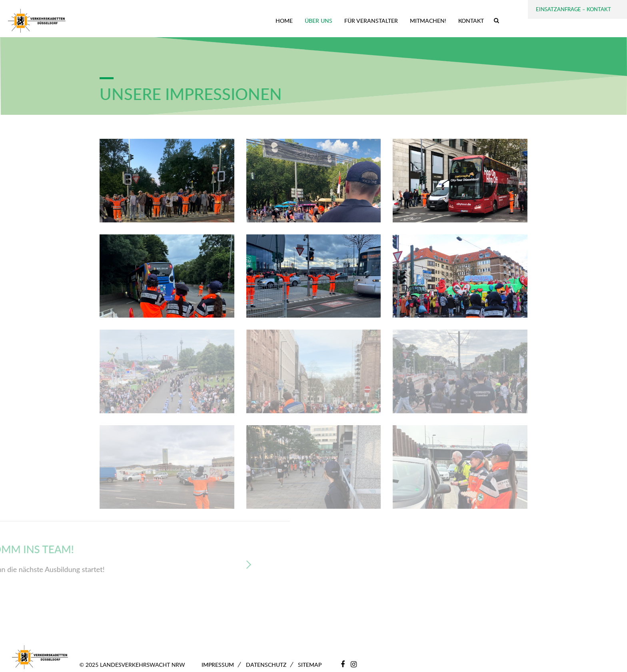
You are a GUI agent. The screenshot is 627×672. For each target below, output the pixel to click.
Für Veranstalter (371, 21)
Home (284, 21)
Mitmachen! (428, 21)
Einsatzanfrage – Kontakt (573, 9)
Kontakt (471, 21)
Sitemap (310, 665)
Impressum (218, 665)
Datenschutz (266, 665)
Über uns (318, 21)
